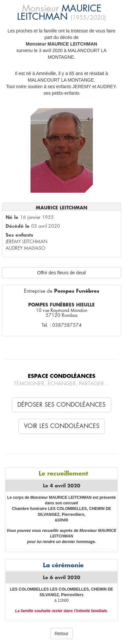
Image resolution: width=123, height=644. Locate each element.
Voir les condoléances (62, 426)
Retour (61, 634)
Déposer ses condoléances (61, 405)
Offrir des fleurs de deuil (61, 273)
